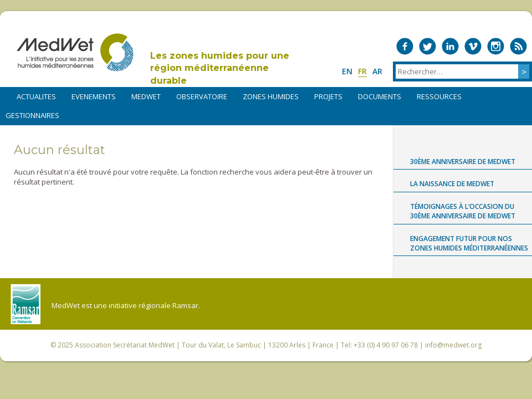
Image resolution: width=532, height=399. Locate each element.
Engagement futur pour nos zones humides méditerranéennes (469, 243)
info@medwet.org (453, 345)
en (347, 71)
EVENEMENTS (94, 96)
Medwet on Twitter (428, 46)
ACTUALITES (36, 96)
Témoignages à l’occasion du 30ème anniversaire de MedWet (463, 211)
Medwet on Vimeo (473, 46)
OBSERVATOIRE (202, 96)
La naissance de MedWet (452, 184)
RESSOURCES (439, 96)
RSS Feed (518, 46)
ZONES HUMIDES (271, 96)
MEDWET (146, 96)
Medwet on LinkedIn (450, 46)
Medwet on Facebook (405, 46)
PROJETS (328, 96)
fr (362, 71)
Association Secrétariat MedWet (125, 345)
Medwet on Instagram (496, 46)
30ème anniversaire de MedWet (463, 162)
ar (377, 71)
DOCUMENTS (380, 96)
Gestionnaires (32, 115)
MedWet (75, 52)
